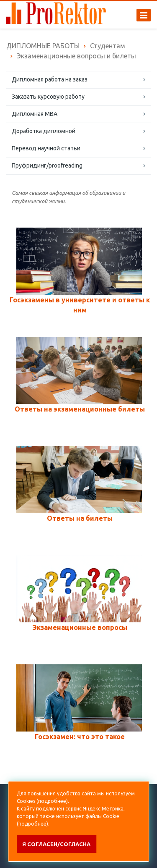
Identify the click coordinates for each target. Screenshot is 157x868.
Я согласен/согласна (56, 844)
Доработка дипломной (44, 131)
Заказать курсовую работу (48, 97)
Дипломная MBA (35, 114)
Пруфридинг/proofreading (47, 165)
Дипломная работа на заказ (50, 79)
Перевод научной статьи (46, 148)
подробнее (52, 801)
